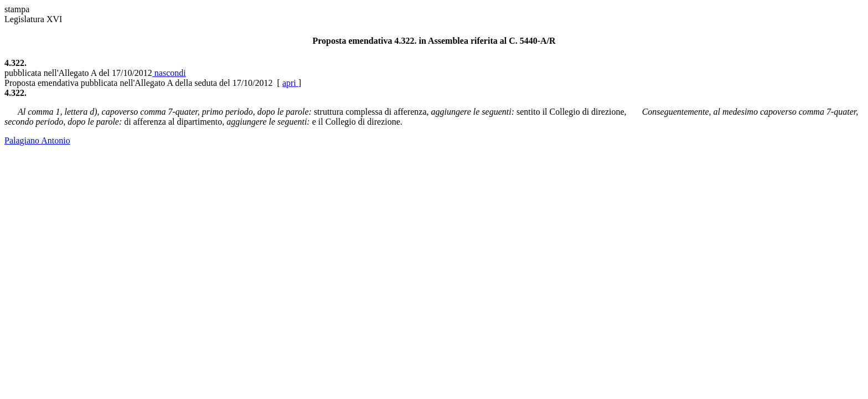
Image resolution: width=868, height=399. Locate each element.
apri (290, 83)
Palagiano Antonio (37, 140)
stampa (17, 9)
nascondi (169, 73)
